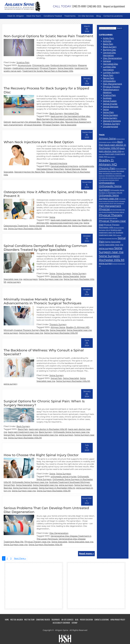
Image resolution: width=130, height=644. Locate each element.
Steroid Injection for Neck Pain (30, 172)
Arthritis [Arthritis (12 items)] (114, 142)
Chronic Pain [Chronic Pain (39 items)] (107, 168)
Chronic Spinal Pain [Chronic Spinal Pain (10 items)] (121, 169)
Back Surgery (56, 113)
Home (7, 619)
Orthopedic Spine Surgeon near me (71, 432)
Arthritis (107, 41)
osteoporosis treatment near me (66, 223)
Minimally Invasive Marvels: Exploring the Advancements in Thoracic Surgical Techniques (43, 301)
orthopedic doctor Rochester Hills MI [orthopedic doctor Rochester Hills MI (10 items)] (109, 180)
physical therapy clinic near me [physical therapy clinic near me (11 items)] (108, 218)
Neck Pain (59, 169)
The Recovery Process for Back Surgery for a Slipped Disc (46, 90)
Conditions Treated (43, 619)
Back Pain (23, 429)
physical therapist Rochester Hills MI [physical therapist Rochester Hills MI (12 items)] (113, 212)
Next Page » (20, 559)
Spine (52, 217)
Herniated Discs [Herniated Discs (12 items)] (108, 173)
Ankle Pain (108, 38)
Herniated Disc (71, 113)
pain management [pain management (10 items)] (119, 203)
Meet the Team (29, 619)
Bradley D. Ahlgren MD (78, 327)
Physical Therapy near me (37, 542)
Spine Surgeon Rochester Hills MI (25, 228)
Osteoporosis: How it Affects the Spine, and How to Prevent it (45, 194)
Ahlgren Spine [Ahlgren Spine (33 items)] (107, 138)
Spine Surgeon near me (51, 279)
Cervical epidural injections (64, 166)
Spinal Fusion (110, 101)
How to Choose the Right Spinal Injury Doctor (41, 455)
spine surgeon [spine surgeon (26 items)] (106, 248)
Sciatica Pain (23, 62)
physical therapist (33, 125)
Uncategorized (110, 127)
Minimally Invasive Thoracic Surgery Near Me (26, 330)
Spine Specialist (66, 68)
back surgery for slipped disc (26, 122)
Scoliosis (107, 98)
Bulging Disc (109, 50)
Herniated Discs (45, 169)
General (107, 61)
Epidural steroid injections (64, 65)
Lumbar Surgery (111, 72)
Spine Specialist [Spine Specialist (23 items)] (113, 242)
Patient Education (86, 619)
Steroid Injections (58, 163)
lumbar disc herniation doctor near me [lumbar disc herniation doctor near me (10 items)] (112, 178)
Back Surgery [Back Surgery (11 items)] (111, 157)
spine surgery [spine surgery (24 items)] (106, 263)
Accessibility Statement (61, 623)
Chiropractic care (41, 65)
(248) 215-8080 (69, 6)
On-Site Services (67, 619)
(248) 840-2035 (94, 6)
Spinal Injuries (110, 104)
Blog (77, 619)
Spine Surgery (79, 273)
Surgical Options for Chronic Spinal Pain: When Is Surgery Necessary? (44, 403)
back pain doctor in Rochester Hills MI (48, 429)
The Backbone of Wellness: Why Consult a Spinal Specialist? (44, 352)
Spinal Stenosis (73, 169)
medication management (26, 68)
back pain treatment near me (66, 220)
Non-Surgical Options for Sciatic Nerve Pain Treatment (48, 36)
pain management (13, 125)
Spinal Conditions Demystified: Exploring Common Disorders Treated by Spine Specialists (45, 248)
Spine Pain (108, 112)
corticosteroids (87, 166)
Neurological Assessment (78, 122)
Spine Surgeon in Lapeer (25, 488)
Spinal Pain (56, 276)
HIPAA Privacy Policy (118, 619)
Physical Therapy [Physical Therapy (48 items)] (111, 215)
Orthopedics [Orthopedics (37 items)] (107, 183)
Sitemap (74, 623)
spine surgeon (30, 279)
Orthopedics (109, 81)
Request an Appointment (114, 6)
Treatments (56, 619)
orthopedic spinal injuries (64, 476)
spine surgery (14, 282)
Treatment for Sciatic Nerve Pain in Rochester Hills (48, 71)
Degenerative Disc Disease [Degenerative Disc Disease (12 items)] (107, 171)
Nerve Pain (109, 78)
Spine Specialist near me (58, 226)
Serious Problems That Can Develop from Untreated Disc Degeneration (46, 510)
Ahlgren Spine (58, 327)
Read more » (86, 553)
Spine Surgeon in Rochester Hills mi (57, 488)
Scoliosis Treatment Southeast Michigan (69, 482)
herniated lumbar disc (53, 122)
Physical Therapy (48, 68)
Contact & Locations (102, 619)
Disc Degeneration (59, 533)
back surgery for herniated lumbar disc (70, 116)
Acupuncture (24, 65)
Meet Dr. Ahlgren (17, 619)
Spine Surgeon (64, 273)
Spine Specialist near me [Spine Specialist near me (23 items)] (111, 245)
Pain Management (112, 84)
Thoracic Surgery (58, 324)
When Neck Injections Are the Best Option (39, 142)
